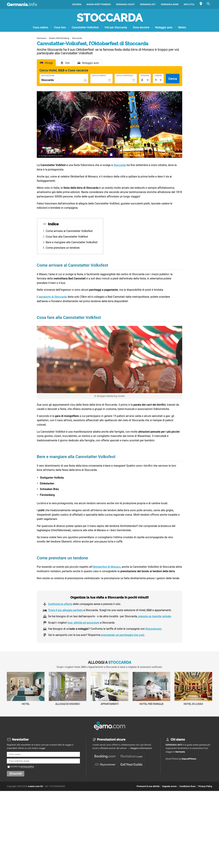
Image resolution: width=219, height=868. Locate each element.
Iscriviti (17, 774)
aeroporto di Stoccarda (53, 297)
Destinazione (48, 76)
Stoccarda (110, 18)
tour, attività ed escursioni (83, 623)
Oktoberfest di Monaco (106, 567)
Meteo (182, 27)
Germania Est (148, 4)
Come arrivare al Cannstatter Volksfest (69, 231)
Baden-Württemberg (99, 4)
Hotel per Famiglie (151, 689)
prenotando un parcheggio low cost (123, 635)
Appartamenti (109, 689)
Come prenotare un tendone (63, 248)
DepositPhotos (189, 759)
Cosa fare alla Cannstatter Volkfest (67, 237)
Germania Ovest (125, 4)
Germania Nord (170, 4)
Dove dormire (141, 27)
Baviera (77, 4)
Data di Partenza (125, 76)
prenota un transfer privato (155, 616)
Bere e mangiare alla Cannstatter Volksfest (72, 242)
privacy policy (27, 766)
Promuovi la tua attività (148, 786)
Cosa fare (60, 27)
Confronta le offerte (60, 604)
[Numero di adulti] (145, 80)
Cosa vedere (41, 27)
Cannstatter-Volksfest (85, 27)
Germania (22, 4)
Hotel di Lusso (193, 689)
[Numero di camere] (158, 80)
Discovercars (154, 629)
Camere (158, 76)
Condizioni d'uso (187, 786)
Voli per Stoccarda (116, 27)
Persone (145, 76)
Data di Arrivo (99, 76)
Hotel (26, 689)
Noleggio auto (164, 27)
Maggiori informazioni (141, 748)
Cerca (173, 79)
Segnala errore (169, 786)
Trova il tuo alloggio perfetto (65, 610)
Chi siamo (178, 739)
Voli (67, 63)
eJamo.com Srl (36, 786)
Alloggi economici (68, 689)
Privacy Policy (205, 786)
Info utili (189, 4)
